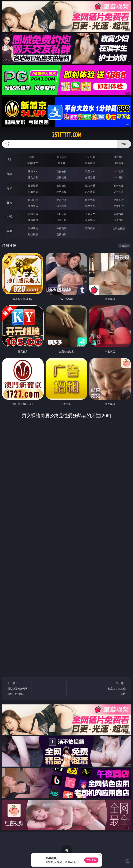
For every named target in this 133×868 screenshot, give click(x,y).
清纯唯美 (62, 206)
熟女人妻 (33, 177)
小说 (9, 217)
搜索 (124, 144)
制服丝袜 (33, 192)
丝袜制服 (62, 177)
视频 (9, 174)
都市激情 (33, 214)
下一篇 (115, 689)
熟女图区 (90, 206)
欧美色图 (90, 200)
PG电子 (33, 157)
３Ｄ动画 (119, 171)
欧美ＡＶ (90, 171)
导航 (9, 231)
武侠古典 (119, 214)
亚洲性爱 (33, 186)
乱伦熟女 (90, 192)
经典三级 (62, 192)
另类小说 (62, 220)
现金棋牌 (90, 163)
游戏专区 (119, 157)
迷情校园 (33, 220)
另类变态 (119, 192)
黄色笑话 (90, 220)
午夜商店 (62, 228)
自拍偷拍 (62, 171)
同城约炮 (33, 228)
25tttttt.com (67, 135)
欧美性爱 (119, 186)
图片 (9, 202)
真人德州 (62, 157)
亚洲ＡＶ (33, 171)
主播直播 (90, 177)
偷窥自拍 (33, 200)
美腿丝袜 (33, 206)
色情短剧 (62, 234)
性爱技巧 (119, 220)
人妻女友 (90, 214)
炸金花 (62, 163)
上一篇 (18, 689)
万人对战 (90, 157)
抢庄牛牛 (119, 163)
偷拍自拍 (62, 186)
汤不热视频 (119, 228)
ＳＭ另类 (119, 177)
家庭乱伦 (62, 214)
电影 (9, 188)
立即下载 (91, 860)
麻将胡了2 (33, 163)
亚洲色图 (62, 200)
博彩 (9, 160)
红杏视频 (33, 234)
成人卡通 (90, 186)
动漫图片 (119, 200)
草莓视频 (90, 228)
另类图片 (119, 206)
